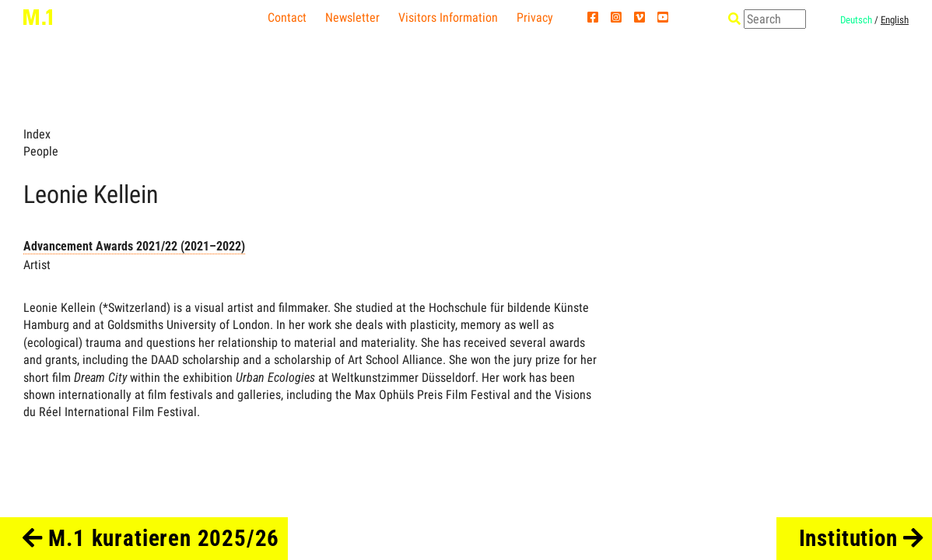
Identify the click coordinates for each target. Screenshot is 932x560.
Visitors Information (448, 17)
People (41, 151)
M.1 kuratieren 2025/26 (151, 538)
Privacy (535, 17)
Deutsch (856, 20)
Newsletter (352, 17)
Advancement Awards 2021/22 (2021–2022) (134, 246)
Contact (287, 17)
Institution (862, 538)
